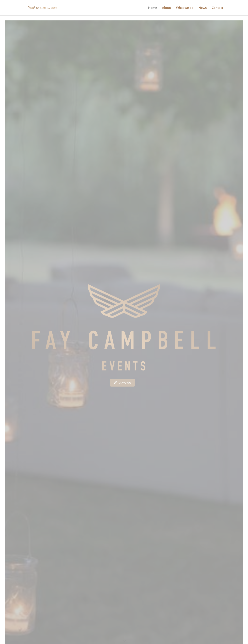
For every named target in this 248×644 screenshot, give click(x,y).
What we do (185, 8)
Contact (217, 8)
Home (153, 8)
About (167, 8)
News (203, 8)
